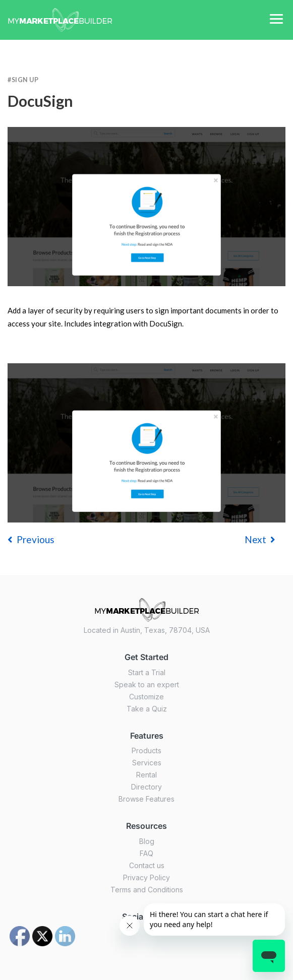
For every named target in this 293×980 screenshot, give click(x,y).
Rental (146, 775)
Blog (147, 841)
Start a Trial (147, 672)
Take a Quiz (147, 709)
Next (260, 539)
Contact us (147, 865)
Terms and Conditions (147, 890)
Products (146, 750)
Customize (146, 697)
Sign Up (25, 80)
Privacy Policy (146, 877)
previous (31, 539)
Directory (146, 787)
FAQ (146, 853)
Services (147, 763)
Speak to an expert (147, 684)
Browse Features (146, 799)
